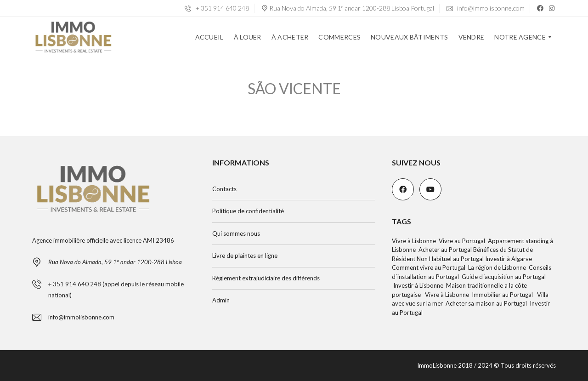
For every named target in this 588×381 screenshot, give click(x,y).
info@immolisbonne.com (486, 8)
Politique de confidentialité (248, 211)
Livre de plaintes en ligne (245, 256)
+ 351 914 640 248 (217, 8)
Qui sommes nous (236, 233)
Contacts (224, 189)
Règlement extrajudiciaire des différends (266, 278)
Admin (221, 300)
